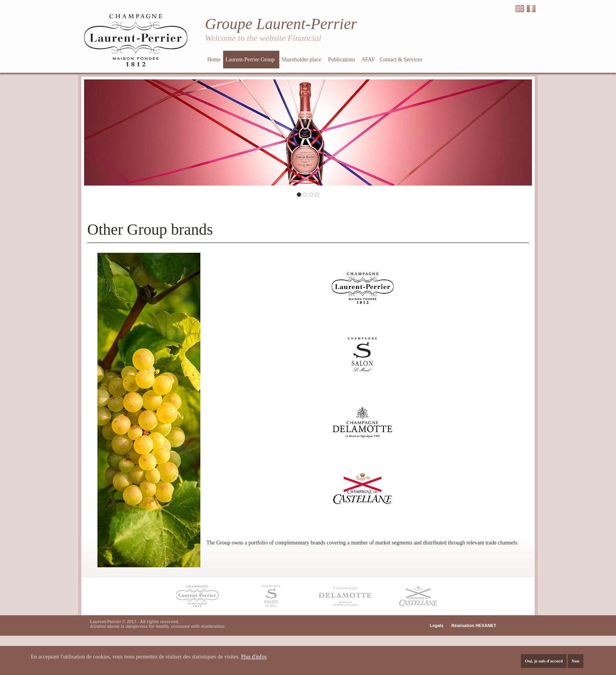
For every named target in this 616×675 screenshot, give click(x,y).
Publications (342, 60)
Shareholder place (302, 60)
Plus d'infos (254, 657)
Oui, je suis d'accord (544, 661)
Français (531, 9)
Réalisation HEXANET (474, 625)
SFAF (368, 60)
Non (576, 661)
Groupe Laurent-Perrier (281, 24)
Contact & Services (401, 60)
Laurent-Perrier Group (251, 60)
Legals (437, 625)
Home (214, 60)
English (520, 9)
